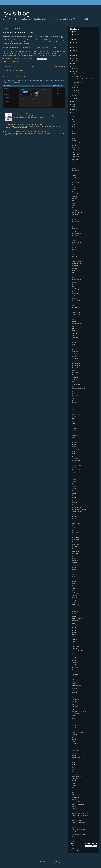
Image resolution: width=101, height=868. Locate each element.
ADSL (73, 131)
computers (75, 226)
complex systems (77, 224)
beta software (76, 182)
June (75, 90)
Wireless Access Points (79, 830)
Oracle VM (75, 560)
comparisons (76, 222)
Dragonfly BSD (76, 280)
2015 (74, 64)
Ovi (73, 572)
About (73, 848)
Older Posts (60, 67)
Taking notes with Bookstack (14, 77)
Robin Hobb (75, 637)
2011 (74, 102)
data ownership (76, 238)
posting (74, 600)
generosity (75, 352)
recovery (74, 628)
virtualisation (75, 781)
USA (73, 769)
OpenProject (75, 549)
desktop (74, 249)
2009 (74, 107)
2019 (74, 53)
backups (74, 178)
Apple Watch (75, 159)
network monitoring (77, 512)
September (77, 82)
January (76, 98)
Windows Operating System (80, 813)
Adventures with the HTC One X (19, 33)
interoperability (76, 414)
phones (74, 584)
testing (74, 728)
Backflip (74, 175)
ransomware (75, 621)
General (74, 349)
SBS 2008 (75, 656)
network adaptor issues (79, 509)
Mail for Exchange (77, 465)
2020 (74, 50)
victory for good (76, 776)
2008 (74, 109)
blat (73, 185)
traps (73, 741)
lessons (74, 447)
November (77, 74)
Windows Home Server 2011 (80, 811)
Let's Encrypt (76, 449)
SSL (73, 697)
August (76, 85)
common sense (76, 219)
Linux (73, 451)
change (74, 201)
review (74, 635)
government (75, 370)
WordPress (75, 832)
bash (73, 180)
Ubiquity (74, 753)
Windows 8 (75, 809)
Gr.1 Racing (75, 372)
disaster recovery (77, 263)
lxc (72, 456)
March (76, 93)
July (75, 88)
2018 (74, 56)
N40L (73, 491)
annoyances (75, 147)
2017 (74, 58)
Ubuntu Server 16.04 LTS (79, 758)
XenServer (75, 839)
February (77, 96)
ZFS (73, 841)
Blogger (74, 187)
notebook (74, 528)
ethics (73, 305)
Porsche (74, 595)
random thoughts (77, 618)
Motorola (74, 484)
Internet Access (76, 412)
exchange (75, 310)
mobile (74, 479)
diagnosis (75, 259)
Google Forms (76, 363)
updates (74, 765)
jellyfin (74, 433)
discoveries (75, 266)
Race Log (75, 614)
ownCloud (75, 574)
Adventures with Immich (21, 114)
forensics (74, 331)
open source (75, 544)
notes (73, 530)
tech (73, 720)
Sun (73, 704)
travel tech (75, 744)
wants (73, 792)
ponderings (75, 593)
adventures (75, 134)
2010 (74, 104)
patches (74, 577)
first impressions (77, 324)
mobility (74, 482)
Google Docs (76, 361)
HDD (73, 382)
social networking (77, 686)
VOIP (73, 788)
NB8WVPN (75, 498)
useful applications (77, 774)
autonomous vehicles (78, 168)
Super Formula (76, 709)
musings (74, 489)
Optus (18, 61)
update (74, 762)
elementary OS (76, 294)
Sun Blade (75, 707)
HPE (73, 391)
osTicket (74, 563)
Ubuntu (74, 755)
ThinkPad (75, 734)
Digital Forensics (77, 261)
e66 (73, 287)
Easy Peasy (75, 289)
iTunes (74, 428)
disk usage (75, 268)
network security (77, 514)
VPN (73, 790)
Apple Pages (76, 157)
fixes (73, 326)
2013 (74, 69)
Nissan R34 (75, 523)
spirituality (75, 693)
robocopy (74, 639)
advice (74, 136)
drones (74, 282)
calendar (74, 198)
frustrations (75, 338)
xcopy (73, 837)
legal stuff (75, 442)
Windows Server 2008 (78, 823)
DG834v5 (75, 256)
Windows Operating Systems (80, 816)
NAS (73, 495)
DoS (73, 277)
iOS (73, 419)
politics (74, 591)
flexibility (74, 328)
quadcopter (75, 611)
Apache (74, 150)
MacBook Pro (76, 461)
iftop (73, 400)
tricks (73, 748)
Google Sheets (76, 368)
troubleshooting (76, 751)
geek (73, 347)
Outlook (74, 570)
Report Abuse (75, 850)
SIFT (73, 676)
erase (73, 303)
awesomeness (76, 171)
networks (74, 516)
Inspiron (74, 407)
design (74, 247)
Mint (73, 475)
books (73, 192)
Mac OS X (75, 458)
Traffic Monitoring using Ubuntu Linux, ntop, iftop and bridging (23, 124)
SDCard (74, 663)
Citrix (73, 205)
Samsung (75, 649)
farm (73, 319)
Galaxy (74, 342)
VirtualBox (75, 779)
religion (74, 630)
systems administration (79, 711)
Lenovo (74, 444)
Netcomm (75, 502)
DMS (73, 270)
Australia (74, 166)
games (74, 345)
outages (74, 567)
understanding (76, 760)
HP (73, 386)
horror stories (76, 384)
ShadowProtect (76, 672)
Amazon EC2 (76, 143)
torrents (74, 739)
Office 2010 (75, 537)
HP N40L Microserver (78, 389)
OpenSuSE (75, 553)
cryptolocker (75, 236)
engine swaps (76, 301)
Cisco (73, 203)
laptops (74, 440)
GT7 (73, 375)
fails (73, 317)
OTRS (74, 565)
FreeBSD (74, 333)
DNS (73, 273)
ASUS (73, 164)
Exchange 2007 (76, 312)
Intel (73, 410)
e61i (73, 284)
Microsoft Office (76, 470)
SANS (73, 653)
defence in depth (77, 243)
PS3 (73, 609)
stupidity (74, 702)
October (76, 77)
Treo (73, 746)
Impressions (75, 405)
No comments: (30, 59)
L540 (73, 437)
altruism (74, 140)
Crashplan (75, 231)
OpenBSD (75, 546)
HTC (73, 393)
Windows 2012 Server (78, 804)
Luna (73, 454)
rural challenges (76, 646)
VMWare (74, 786)
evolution (74, 308)
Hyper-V (74, 398)
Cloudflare (75, 215)
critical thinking (76, 233)
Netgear (74, 505)
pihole (73, 586)
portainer (74, 598)
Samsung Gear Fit (77, 651)
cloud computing (77, 212)
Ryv (75, 32)
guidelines (75, 377)
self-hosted (75, 667)
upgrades (74, 767)
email (73, 296)
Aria (73, 161)
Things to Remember (78, 732)
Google (74, 356)
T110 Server (75, 714)
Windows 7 (75, 806)
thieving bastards (77, 730)
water (73, 795)
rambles (74, 616)
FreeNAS (74, 335)
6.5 (73, 129)
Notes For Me (76, 533)
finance (74, 321)
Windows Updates (77, 825)
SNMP (74, 683)
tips (73, 737)
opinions (74, 556)
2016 (74, 61)
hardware (74, 379)
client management (77, 208)
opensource (75, 551)
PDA (73, 579)
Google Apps (76, 359)
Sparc (73, 690)
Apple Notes (75, 154)
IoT (73, 421)
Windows (74, 799)
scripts (74, 660)
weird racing (75, 797)
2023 (74, 48)
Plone (73, 588)
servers (74, 669)
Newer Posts (9, 67)
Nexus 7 (74, 519)
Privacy (74, 602)
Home (35, 67)
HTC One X (12, 61)
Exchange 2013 (76, 314)
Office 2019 (75, 540)
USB (73, 772)
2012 (74, 72)
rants (73, 623)
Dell (73, 245)
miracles (74, 477)
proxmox (74, 607)
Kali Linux (75, 435)
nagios (74, 493)
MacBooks (75, 463)
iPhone (74, 423)
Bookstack (75, 194)
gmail (73, 354)
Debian (74, 240)
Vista (73, 783)
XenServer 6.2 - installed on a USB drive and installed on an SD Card (26, 131)
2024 (74, 45)
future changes (76, 340)
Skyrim (74, 679)
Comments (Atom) (17, 71)
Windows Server (77, 820)
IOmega (74, 417)
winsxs (74, 827)
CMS (73, 217)
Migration (74, 472)
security (74, 665)
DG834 (74, 254)
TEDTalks (75, 725)
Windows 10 (75, 802)
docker (74, 275)
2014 (74, 66)
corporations (75, 229)
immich (74, 403)
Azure (73, 173)
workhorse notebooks (78, 834)
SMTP (74, 681)
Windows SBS (76, 818)
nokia (73, 526)
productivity (75, 605)
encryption (75, 298)
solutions (74, 688)
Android (74, 145)
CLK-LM (74, 210)
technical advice (77, 723)
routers (74, 642)
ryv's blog (16, 13)
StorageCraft (76, 700)
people (74, 581)
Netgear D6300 (76, 507)
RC (73, 625)
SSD (73, 695)
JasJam (74, 431)
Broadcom (75, 196)
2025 (74, 42)
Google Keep (76, 366)
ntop (73, 535)
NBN (73, 500)
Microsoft (74, 468)
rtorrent (74, 644)
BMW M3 (74, 189)
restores (74, 632)
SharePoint (75, 674)
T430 (73, 716)
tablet (73, 718)
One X (74, 542)
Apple (73, 152)
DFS (73, 252)
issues (74, 426)
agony (73, 138)
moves (74, 486)
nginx (73, 521)
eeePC (74, 291)
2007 (74, 112)
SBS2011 (75, 658)
